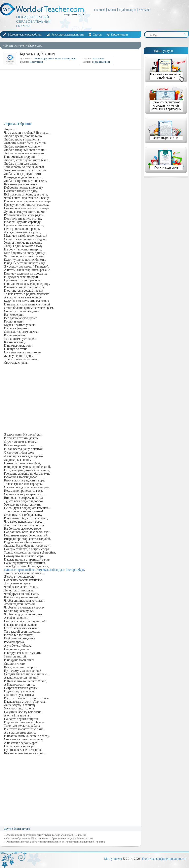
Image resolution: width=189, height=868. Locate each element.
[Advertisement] (71, 96)
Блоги (112, 10)
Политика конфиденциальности (164, 859)
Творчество (35, 46)
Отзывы (145, 10)
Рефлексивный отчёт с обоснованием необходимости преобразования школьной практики (56, 842)
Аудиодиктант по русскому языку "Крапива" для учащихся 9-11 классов (46, 835)
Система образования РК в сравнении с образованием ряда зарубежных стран (50, 838)
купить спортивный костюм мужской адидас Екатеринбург (44, 570)
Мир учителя (113, 859)
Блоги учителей (15, 46)
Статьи (97, 35)
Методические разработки (25, 35)
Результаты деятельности (68, 35)
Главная (99, 10)
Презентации (120, 35)
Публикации (128, 10)
